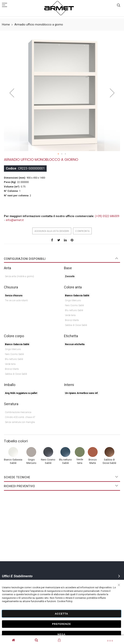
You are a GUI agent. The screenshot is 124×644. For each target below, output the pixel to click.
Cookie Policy (65, 601)
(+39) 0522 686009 (107, 216)
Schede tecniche (17, 477)
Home (6, 24)
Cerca (119, 5)
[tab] (62, 259)
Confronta (82, 231)
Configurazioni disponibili (25, 259)
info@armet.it (15, 220)
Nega (62, 634)
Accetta (62, 613)
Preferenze (62, 624)
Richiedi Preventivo (19, 486)
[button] (58, 154)
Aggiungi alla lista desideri (52, 231)
